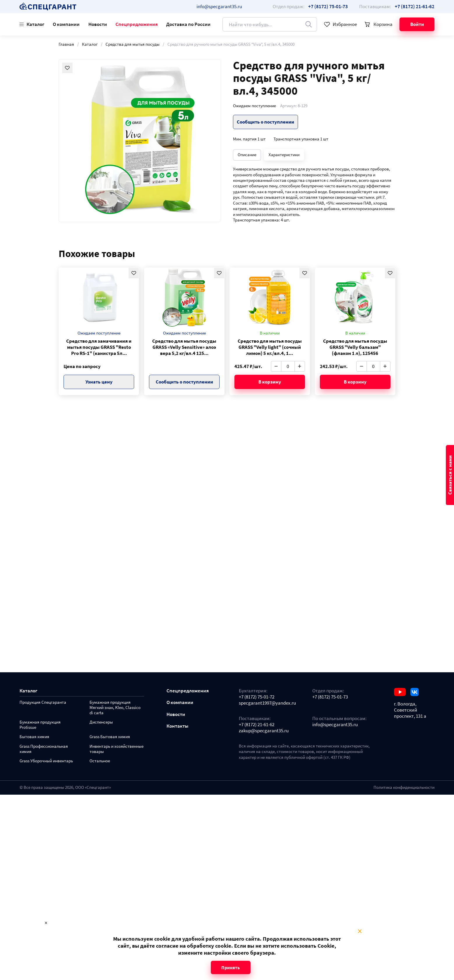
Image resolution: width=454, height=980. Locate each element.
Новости (98, 24)
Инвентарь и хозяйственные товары (116, 749)
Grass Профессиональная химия (44, 749)
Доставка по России (188, 24)
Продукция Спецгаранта (43, 702)
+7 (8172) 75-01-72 (257, 697)
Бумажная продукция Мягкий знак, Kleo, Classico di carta (115, 708)
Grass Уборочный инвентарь (46, 761)
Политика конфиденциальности (404, 787)
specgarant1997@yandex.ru (267, 703)
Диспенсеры (101, 722)
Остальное (100, 761)
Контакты (177, 726)
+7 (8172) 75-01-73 (330, 697)
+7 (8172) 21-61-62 (257, 725)
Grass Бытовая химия (110, 737)
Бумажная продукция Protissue (40, 725)
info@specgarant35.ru (219, 6)
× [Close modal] (360, 931)
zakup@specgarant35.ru (264, 731)
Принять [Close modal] (230, 967)
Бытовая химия (34, 737)
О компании (66, 24)
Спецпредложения (137, 24)
